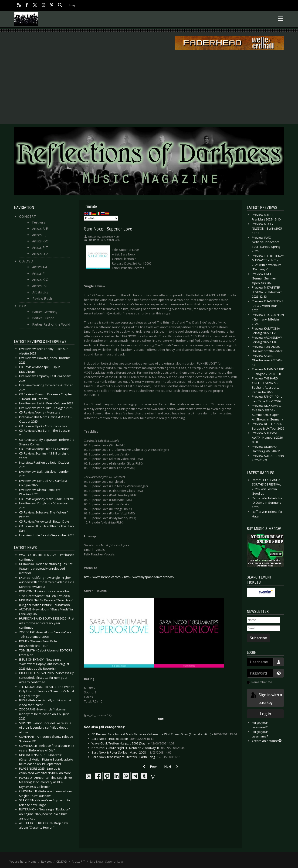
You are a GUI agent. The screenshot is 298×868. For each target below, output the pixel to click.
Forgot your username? (260, 734)
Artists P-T (40, 247)
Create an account (267, 741)
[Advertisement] (149, 86)
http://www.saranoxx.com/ (103, 577)
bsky (72, 5)
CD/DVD (26, 261)
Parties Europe (43, 318)
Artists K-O (40, 241)
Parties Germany (45, 312)
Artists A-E (40, 229)
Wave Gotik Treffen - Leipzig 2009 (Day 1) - (133, 743)
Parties (26, 306)
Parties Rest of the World (51, 324)
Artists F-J (39, 235)
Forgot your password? (260, 725)
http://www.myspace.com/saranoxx (149, 577)
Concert (28, 216)
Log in (266, 714)
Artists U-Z (40, 254)
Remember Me (262, 682)
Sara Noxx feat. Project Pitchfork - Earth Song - (136, 757)
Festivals (39, 222)
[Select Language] (101, 218)
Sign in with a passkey (266, 698)
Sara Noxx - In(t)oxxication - (123, 739)
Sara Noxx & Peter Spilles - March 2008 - (131, 752)
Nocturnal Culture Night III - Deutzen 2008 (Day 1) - (138, 748)
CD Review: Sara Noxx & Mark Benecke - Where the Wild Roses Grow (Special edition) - (164, 734)
